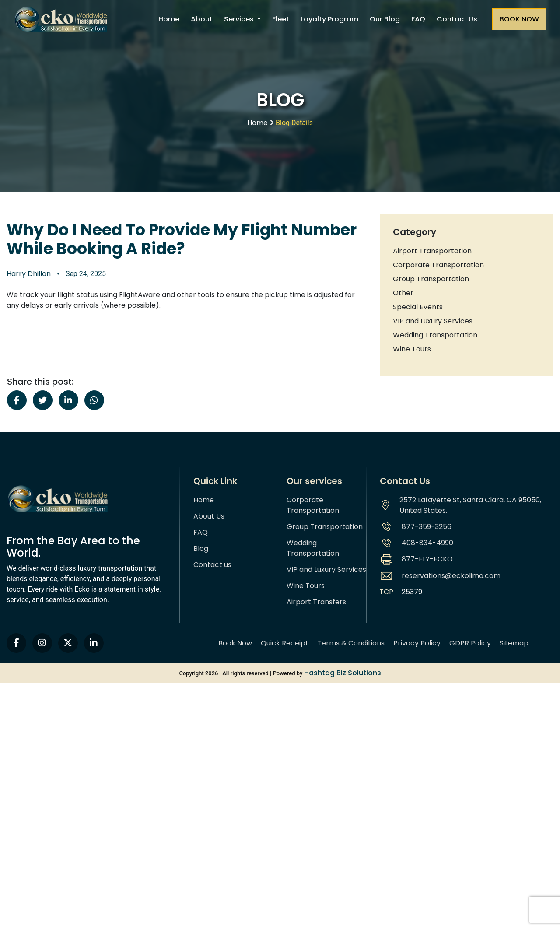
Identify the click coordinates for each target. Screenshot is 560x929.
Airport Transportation (432, 251)
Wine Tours (412, 349)
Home (169, 19)
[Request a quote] (519, 19)
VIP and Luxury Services (433, 321)
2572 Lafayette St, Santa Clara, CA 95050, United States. (470, 505)
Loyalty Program (329, 19)
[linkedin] (94, 643)
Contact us (212, 565)
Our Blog (385, 19)
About (202, 19)
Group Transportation (431, 279)
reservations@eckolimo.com (451, 576)
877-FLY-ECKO (427, 559)
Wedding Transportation (435, 335)
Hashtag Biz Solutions (343, 673)
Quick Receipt (285, 643)
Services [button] (240, 19)
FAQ (418, 19)
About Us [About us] (209, 516)
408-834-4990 (427, 543)
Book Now (235, 643)
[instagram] (42, 643)
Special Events (418, 307)
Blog (201, 549)
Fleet (281, 19)
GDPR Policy (470, 643)
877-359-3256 (427, 527)
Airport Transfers (316, 602)
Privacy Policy (417, 643)
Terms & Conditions (351, 643)
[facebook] (16, 643)
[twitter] (68, 643)
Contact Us (457, 19)
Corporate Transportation (438, 265)
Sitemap (514, 643)
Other (403, 293)
